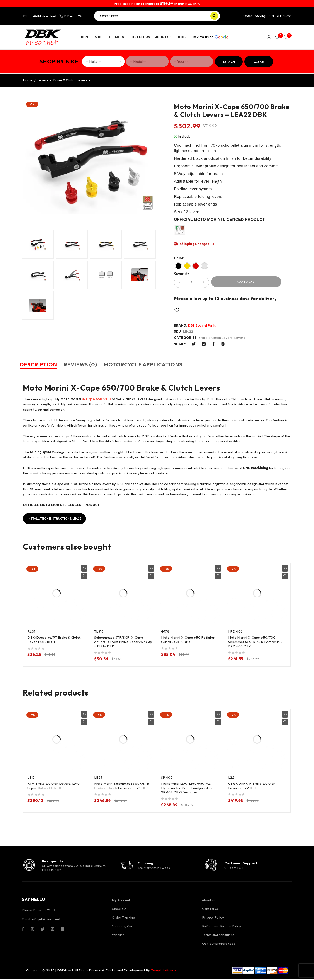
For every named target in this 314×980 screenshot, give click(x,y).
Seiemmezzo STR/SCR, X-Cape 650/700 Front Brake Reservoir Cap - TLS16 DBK (120, 641)
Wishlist (118, 936)
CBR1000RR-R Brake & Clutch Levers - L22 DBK (252, 785)
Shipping (149, 863)
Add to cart (246, 282)
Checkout (119, 910)
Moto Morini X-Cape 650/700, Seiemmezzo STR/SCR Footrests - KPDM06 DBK (256, 641)
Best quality (54, 861)
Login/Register (266, 37)
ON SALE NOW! (280, 16)
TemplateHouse (164, 972)
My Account (121, 901)
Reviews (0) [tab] (90, 364)
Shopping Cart (123, 927)
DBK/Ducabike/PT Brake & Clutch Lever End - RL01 (55, 639)
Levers (43, 80)
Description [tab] (42, 364)
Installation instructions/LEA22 (57, 518)
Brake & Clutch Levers (70, 80)
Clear (259, 62)
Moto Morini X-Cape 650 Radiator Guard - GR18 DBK (188, 639)
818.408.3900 (73, 16)
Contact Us (211, 910)
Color (179, 258)
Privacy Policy (213, 919)
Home (28, 80)
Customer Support (243, 863)
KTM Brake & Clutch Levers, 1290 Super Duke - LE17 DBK (54, 785)
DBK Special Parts (202, 325)
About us (209, 901)
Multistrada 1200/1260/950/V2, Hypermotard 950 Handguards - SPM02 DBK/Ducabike (187, 787)
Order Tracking (255, 16)
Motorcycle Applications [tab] (159, 364)
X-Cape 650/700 (96, 399)
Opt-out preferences (219, 945)
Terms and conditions (218, 936)
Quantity (182, 274)
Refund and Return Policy (222, 927)
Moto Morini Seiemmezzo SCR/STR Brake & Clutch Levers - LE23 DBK (122, 785)
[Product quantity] (192, 282)
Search (229, 62)
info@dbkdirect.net (40, 16)
